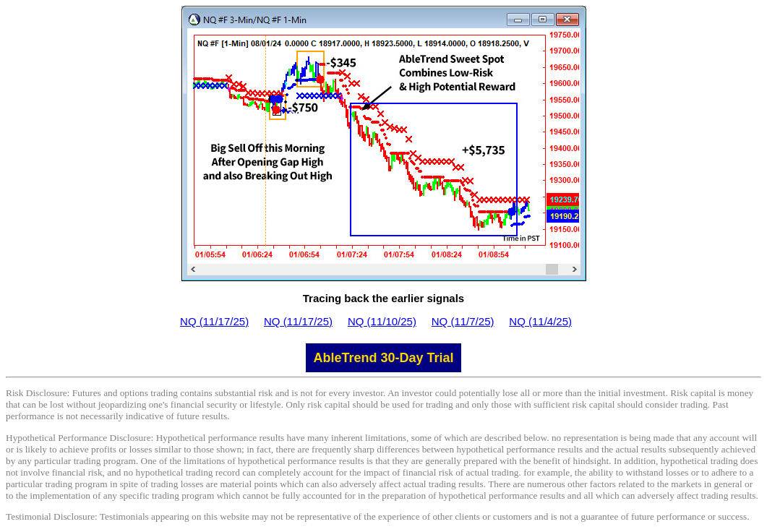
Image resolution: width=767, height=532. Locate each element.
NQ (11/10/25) (382, 321)
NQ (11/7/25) (463, 321)
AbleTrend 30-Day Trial (383, 358)
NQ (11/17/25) (214, 321)
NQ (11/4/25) (540, 321)
